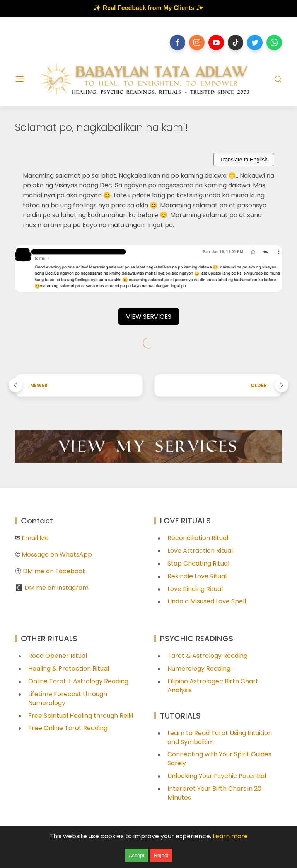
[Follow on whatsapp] (274, 42)
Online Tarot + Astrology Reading (78, 681)
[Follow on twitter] (255, 42)
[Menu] (20, 79)
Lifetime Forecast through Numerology (68, 698)
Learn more (230, 836)
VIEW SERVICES (149, 317)
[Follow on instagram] (197, 42)
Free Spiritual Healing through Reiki (81, 716)
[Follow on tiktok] (236, 42)
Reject (161, 855)
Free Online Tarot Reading (68, 728)
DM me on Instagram (56, 588)
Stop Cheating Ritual (198, 563)
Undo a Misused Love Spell (207, 601)
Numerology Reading (199, 668)
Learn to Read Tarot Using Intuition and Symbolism (220, 737)
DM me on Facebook (54, 571)
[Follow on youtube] (216, 42)
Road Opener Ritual (58, 656)
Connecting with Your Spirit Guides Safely (219, 759)
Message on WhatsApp (57, 555)
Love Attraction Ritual (200, 551)
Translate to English (244, 160)
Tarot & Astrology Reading (207, 656)
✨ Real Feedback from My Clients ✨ (148, 8)
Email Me (35, 538)
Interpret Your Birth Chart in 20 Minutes (214, 793)
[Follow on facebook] (178, 42)
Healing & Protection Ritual (69, 668)
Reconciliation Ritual (198, 538)
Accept (137, 855)
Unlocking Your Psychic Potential (217, 776)
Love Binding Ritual (195, 589)
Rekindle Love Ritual (197, 576)
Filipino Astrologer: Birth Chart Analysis (213, 686)
